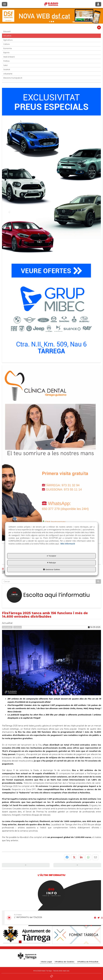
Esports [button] (6, 53)
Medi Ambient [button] (9, 57)
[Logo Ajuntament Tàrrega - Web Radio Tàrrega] (27, 956)
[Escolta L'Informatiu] (51, 595)
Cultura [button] (6, 44)
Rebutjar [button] (52, 563)
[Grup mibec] (51, 224)
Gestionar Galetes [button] (51, 569)
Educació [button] (7, 32)
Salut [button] (5, 65)
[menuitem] (46, 962)
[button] (99, 28)
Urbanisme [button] (8, 74)
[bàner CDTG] (51, 453)
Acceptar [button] (51, 556)
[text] (49, 581)
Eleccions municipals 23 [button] (13, 78)
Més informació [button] (68, 544)
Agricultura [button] (8, 40)
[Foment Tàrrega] (76, 935)
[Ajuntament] (27, 935)
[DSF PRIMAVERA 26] (51, 16)
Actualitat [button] (7, 36)
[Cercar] (98, 581)
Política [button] (6, 61)
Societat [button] (7, 69)
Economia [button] (8, 48)
